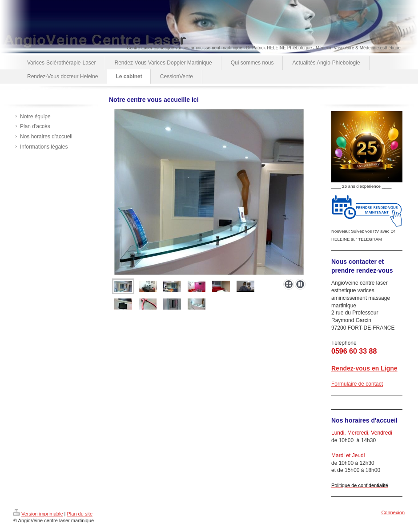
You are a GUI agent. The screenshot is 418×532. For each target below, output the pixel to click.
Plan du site (80, 514)
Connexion (393, 512)
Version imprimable (38, 514)
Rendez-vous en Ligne (364, 368)
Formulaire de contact (357, 384)
